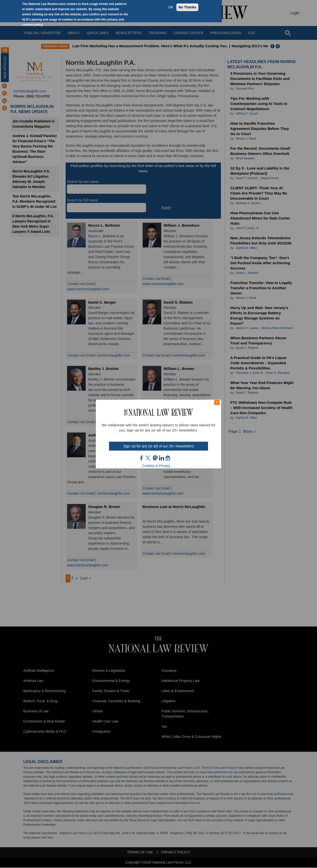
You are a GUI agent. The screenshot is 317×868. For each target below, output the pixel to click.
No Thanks (187, 7)
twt (149, 458)
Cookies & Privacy (156, 466)
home (168, 458)
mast (155, 458)
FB (142, 458)
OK (171, 7)
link (161, 458)
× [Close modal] (217, 402)
